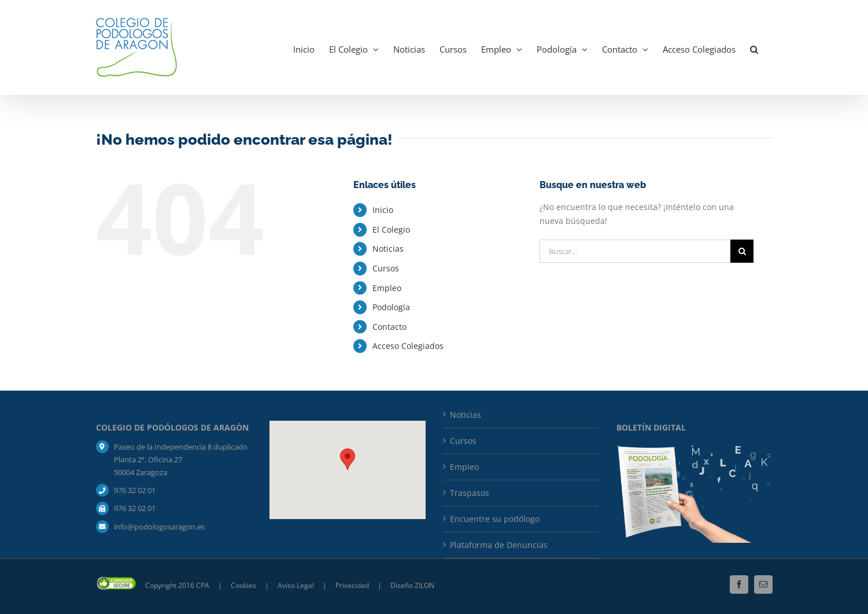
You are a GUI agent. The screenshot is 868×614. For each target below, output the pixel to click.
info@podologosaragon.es (159, 527)
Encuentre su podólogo (495, 519)
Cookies (244, 585)
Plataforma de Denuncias (499, 545)
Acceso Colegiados (408, 346)
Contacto (389, 327)
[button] (754, 47)
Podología (391, 307)
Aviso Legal (296, 585)
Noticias (388, 249)
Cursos (386, 268)
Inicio (383, 210)
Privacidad (353, 585)
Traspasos (470, 493)
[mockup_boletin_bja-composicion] (695, 449)
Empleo (387, 288)
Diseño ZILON (412, 585)
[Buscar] (742, 251)
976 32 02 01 (135, 490)
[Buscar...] (635, 251)
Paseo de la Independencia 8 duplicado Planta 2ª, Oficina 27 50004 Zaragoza (181, 459)
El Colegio (391, 229)
